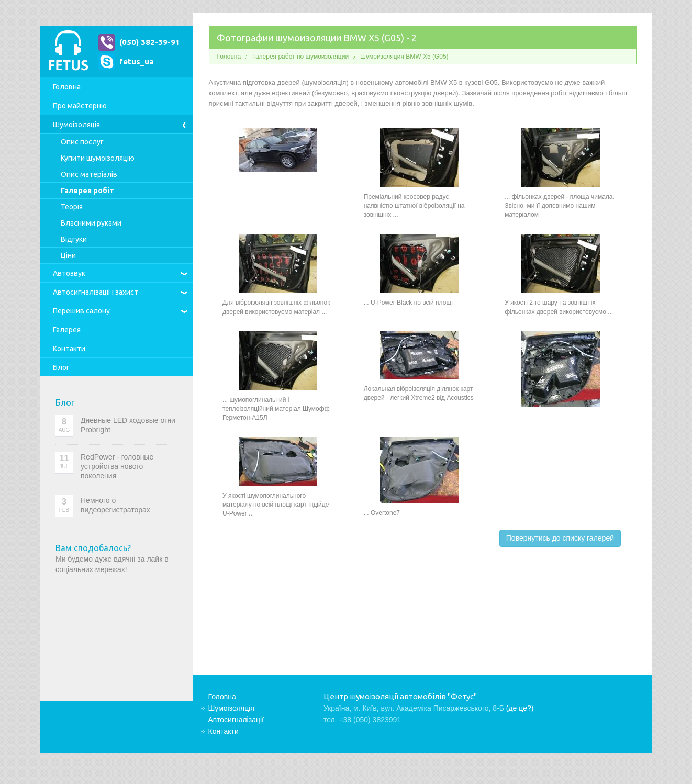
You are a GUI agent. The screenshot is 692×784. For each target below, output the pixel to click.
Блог (61, 367)
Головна (67, 87)
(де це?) (520, 708)
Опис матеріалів (89, 174)
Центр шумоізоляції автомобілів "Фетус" (68, 52)
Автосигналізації (96, 292)
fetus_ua (137, 61)
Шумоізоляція (76, 125)
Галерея (67, 330)
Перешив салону (81, 311)
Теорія (72, 207)
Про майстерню (80, 106)
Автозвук (69, 273)
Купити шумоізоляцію (98, 158)
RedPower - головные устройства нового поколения (117, 466)
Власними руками (91, 223)
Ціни (68, 255)
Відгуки (74, 239)
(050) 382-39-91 (150, 42)
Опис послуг (82, 142)
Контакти (69, 349)
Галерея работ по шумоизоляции (300, 57)
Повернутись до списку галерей (560, 538)
